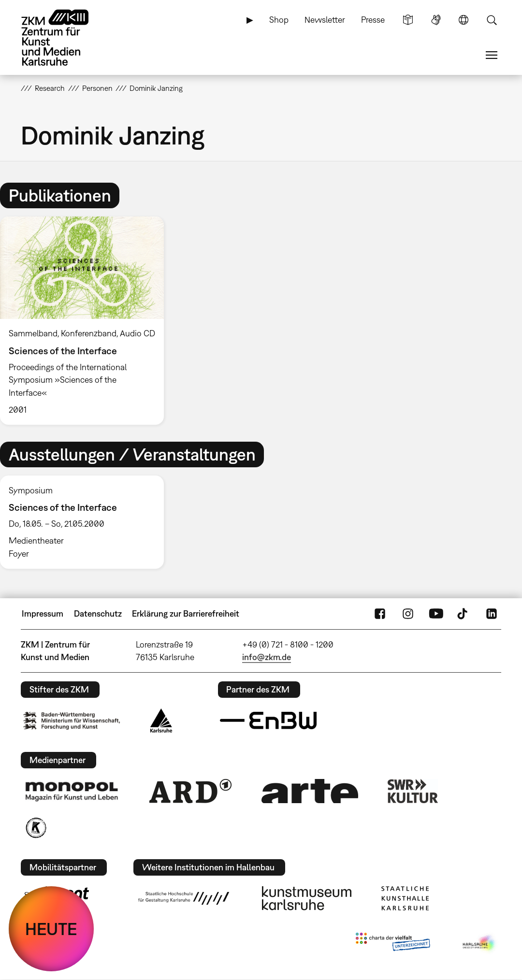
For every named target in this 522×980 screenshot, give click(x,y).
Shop (279, 20)
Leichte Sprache (408, 20)
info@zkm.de (267, 657)
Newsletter (325, 20)
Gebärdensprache (436, 20)
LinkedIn (492, 614)
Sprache (464, 20)
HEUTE (51, 929)
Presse (373, 20)
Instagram (408, 614)
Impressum (43, 613)
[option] (86, 321)
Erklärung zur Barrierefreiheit (186, 613)
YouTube (436, 614)
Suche (492, 20)
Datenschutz (98, 613)
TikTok (464, 614)
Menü (492, 55)
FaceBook (380, 614)
